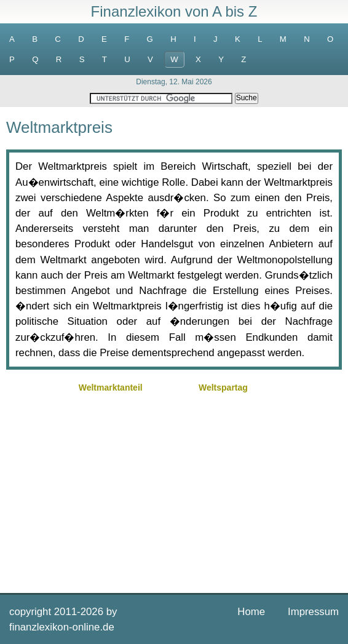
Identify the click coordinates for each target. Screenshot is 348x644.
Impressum (313, 612)
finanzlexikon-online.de (62, 627)
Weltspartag (223, 388)
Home (251, 612)
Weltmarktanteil (111, 388)
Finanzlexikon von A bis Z (174, 11)
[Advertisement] (174, 491)
